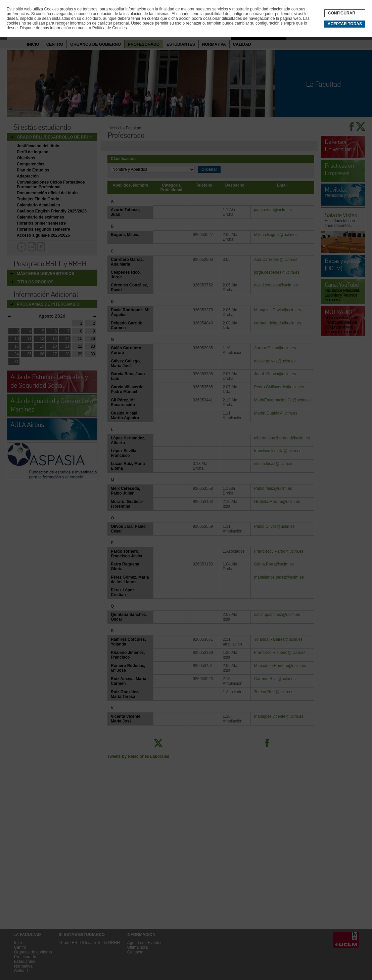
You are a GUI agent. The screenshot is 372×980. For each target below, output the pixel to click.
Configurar (342, 13)
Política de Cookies (110, 28)
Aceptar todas (345, 24)
